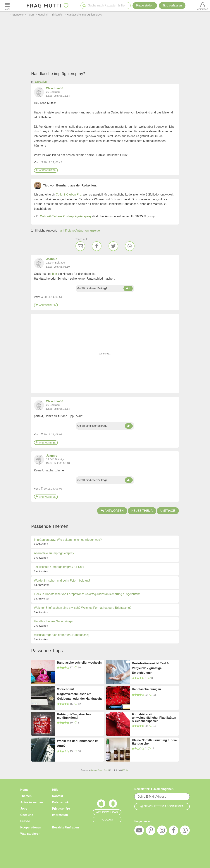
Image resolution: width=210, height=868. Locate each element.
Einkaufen (41, 82)
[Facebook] (97, 246)
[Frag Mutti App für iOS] (101, 804)
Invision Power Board (100, 770)
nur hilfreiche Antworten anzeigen (80, 231)
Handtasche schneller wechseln (79, 663)
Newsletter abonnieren (162, 806)
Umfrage (168, 511)
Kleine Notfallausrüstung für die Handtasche (154, 742)
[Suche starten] (84, 6)
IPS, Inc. (126, 770)
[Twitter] (113, 246)
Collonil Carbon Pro (69, 195)
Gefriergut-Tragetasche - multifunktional (74, 716)
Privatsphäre (61, 809)
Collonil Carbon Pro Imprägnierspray (66, 216)
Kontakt (58, 796)
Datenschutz (61, 802)
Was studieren (30, 834)
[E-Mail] (80, 246)
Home (24, 790)
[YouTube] (139, 831)
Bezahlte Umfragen (65, 827)
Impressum (60, 815)
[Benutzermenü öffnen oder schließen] (203, 6)
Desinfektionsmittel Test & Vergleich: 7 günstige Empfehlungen (150, 668)
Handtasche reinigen (146, 689)
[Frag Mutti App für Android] (113, 804)
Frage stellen (145, 5)
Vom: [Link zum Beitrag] (37, 162)
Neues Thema (142, 511)
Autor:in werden (32, 802)
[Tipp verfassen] (172, 6)
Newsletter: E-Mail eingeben (154, 789)
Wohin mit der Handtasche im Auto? (78, 743)
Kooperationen (31, 827)
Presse (25, 821)
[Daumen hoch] (128, 288)
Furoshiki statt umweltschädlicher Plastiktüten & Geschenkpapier (154, 718)
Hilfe (55, 790)
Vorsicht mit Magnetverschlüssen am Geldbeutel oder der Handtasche (80, 694)
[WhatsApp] (130, 246)
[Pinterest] (151, 831)
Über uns (27, 815)
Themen (26, 796)
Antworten (46, 170)
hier (55, 274)
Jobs (24, 809)
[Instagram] (162, 831)
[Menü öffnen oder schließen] (7, 6)
